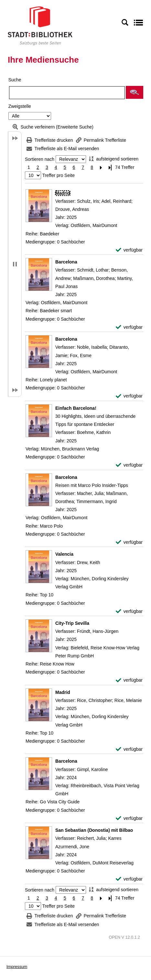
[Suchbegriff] (67, 93)
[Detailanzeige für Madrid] (63, 193)
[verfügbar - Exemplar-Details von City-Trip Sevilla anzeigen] (129, 680)
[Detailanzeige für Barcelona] (66, 262)
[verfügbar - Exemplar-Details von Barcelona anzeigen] (129, 327)
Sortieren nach (40, 159)
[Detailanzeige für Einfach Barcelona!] (76, 408)
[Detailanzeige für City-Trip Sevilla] (72, 623)
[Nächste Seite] (101, 167)
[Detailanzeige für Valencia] (64, 554)
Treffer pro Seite (59, 175)
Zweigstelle (20, 106)
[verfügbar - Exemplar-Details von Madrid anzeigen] (129, 250)
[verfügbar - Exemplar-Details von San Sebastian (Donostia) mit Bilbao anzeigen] (129, 879)
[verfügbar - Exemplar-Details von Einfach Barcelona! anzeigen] (129, 465)
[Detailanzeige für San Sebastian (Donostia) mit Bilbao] (94, 830)
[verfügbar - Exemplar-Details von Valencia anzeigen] (129, 611)
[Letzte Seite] (110, 167)
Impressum (17, 967)
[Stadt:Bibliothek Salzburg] (40, 26)
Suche (15, 80)
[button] (135, 92)
